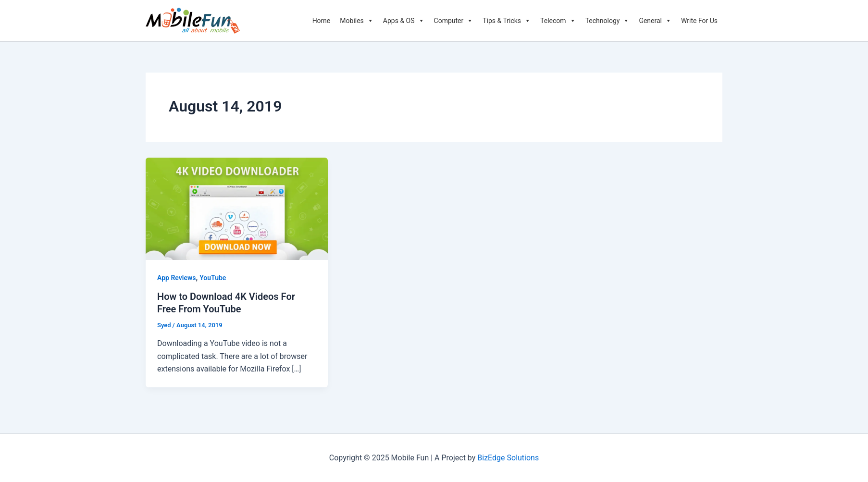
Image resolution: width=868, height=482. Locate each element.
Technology (608, 21)
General (655, 21)
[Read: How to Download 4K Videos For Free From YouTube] (237, 208)
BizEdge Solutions (508, 458)
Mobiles (357, 21)
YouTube (213, 278)
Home (322, 21)
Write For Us (699, 21)
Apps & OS (404, 21)
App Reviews (176, 278)
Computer (454, 21)
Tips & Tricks (507, 21)
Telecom (558, 21)
